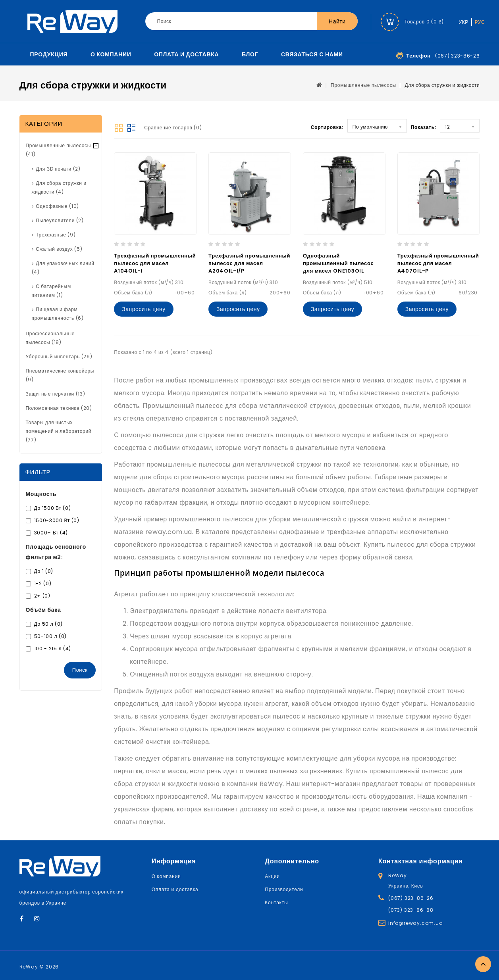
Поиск (80, 670)
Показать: (424, 127)
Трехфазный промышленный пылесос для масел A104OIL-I (155, 263)
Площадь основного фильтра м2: (56, 552)
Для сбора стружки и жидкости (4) (59, 187)
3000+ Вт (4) (51, 533)
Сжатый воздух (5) (59, 249)
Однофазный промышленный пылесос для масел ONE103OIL (338, 263)
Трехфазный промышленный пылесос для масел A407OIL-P (438, 263)
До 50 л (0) (49, 624)
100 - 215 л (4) (53, 649)
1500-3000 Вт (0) (57, 520)
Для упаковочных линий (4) (63, 268)
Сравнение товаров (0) (173, 128)
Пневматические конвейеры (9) (60, 375)
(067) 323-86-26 (411, 898)
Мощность (41, 494)
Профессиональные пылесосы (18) (50, 338)
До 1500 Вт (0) (53, 508)
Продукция (49, 54)
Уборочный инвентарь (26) (59, 356)
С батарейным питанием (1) (51, 291)
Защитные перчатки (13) (56, 394)
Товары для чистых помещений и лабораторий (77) (59, 431)
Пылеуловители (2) (60, 220)
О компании (111, 54)
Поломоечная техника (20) (59, 408)
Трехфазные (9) (56, 235)
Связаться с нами (312, 54)
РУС (480, 22)
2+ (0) (42, 596)
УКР (464, 22)
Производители (284, 889)
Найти (337, 21)
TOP (483, 964)
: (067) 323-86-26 (443, 56)
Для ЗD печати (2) (58, 169)
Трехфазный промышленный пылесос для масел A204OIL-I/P (249, 263)
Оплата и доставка (186, 54)
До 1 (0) (44, 571)
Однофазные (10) (57, 206)
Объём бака (43, 610)
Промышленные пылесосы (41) (59, 150)
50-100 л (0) (50, 636)
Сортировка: (327, 127)
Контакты (276, 902)
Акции (272, 876)
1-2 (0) (43, 583)
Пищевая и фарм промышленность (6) (58, 314)
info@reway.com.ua (416, 923)
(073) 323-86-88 (411, 910)
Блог (250, 54)
